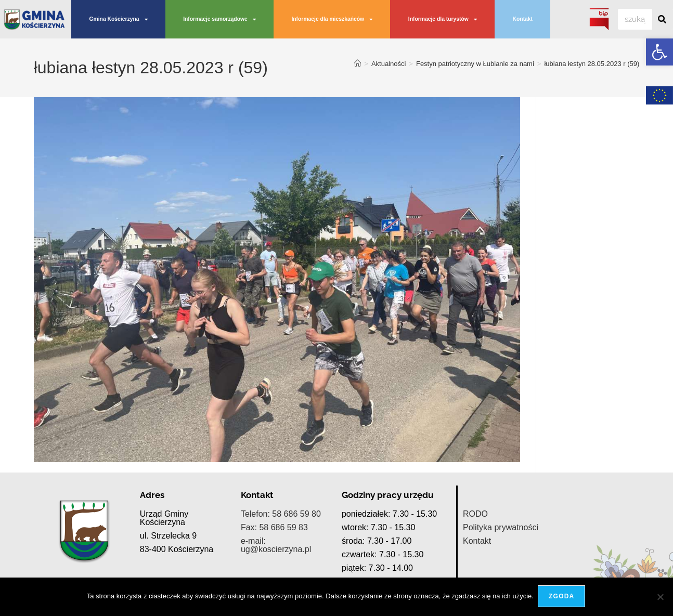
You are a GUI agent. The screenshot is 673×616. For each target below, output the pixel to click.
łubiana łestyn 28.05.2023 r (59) (592, 64)
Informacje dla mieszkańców (332, 19)
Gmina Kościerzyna (118, 19)
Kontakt (523, 19)
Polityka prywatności (501, 527)
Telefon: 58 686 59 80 (281, 514)
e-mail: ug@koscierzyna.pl (276, 545)
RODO (475, 514)
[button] (659, 52)
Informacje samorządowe (219, 19)
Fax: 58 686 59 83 (274, 527)
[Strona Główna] (358, 64)
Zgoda (562, 597)
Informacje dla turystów (443, 19)
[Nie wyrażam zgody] (660, 597)
